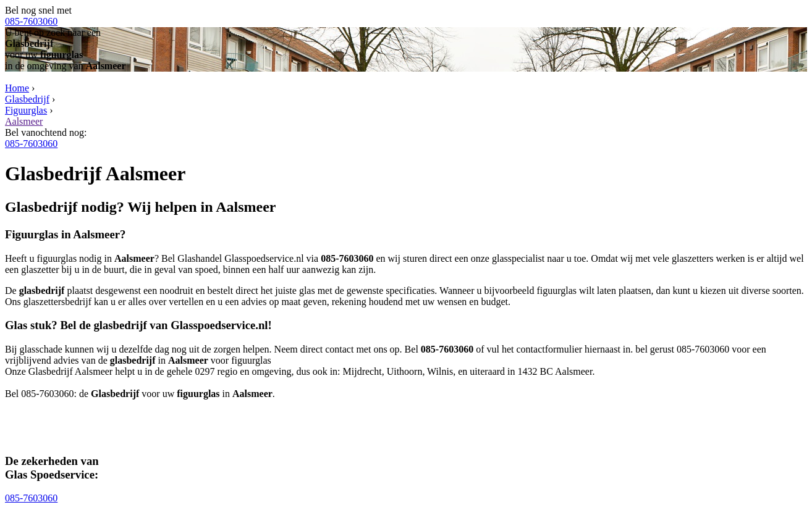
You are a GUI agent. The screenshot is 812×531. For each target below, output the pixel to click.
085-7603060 (31, 21)
